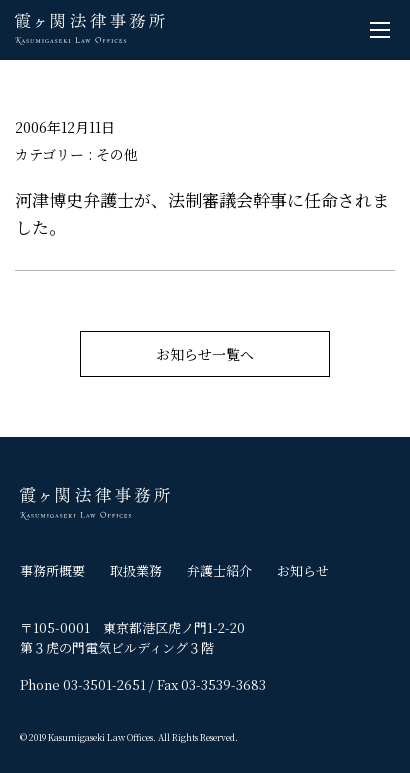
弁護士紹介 (219, 570)
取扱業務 (136, 570)
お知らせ (303, 570)
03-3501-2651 (104, 684)
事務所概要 (52, 570)
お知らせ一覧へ (205, 354)
